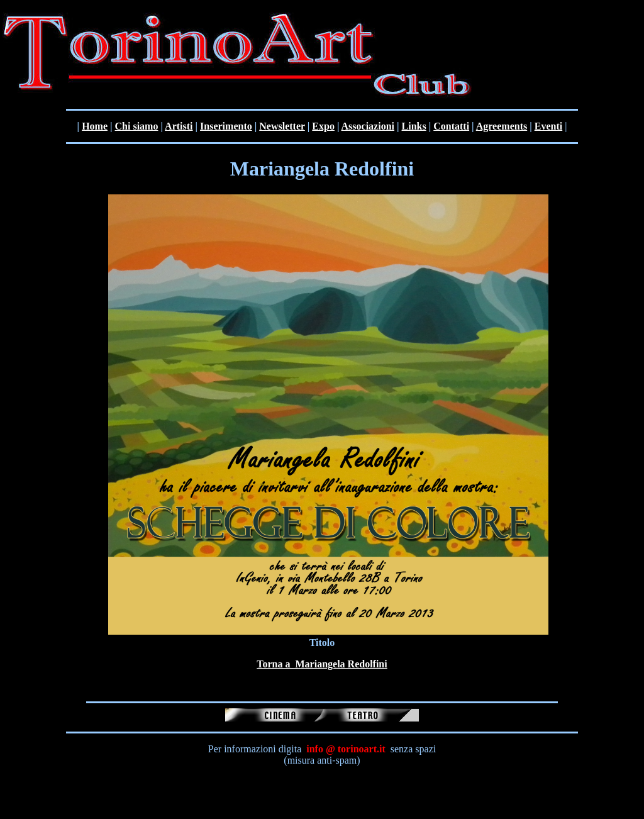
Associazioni (368, 126)
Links (414, 126)
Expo (323, 126)
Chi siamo (137, 126)
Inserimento (226, 126)
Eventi (548, 126)
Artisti (179, 126)
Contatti (451, 126)
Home (95, 126)
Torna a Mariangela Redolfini (322, 664)
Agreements (502, 126)
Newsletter (282, 126)
